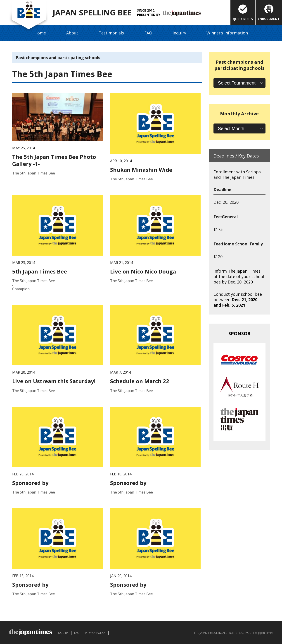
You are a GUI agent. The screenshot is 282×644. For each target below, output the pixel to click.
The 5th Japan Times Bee (34, 173)
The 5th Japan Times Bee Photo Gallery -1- (54, 160)
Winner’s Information (227, 33)
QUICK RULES (243, 13)
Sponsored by (30, 483)
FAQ (148, 33)
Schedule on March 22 (140, 381)
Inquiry (179, 33)
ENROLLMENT (269, 13)
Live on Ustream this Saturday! (54, 381)
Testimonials (111, 33)
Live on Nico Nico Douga (143, 271)
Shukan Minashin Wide (141, 170)
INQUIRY (63, 633)
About (72, 33)
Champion (21, 289)
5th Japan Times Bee (40, 271)
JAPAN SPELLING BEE (94, 12)
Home (40, 33)
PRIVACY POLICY (95, 633)
